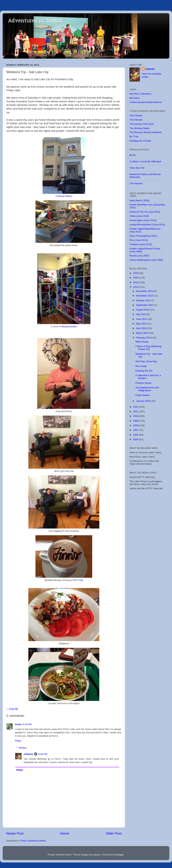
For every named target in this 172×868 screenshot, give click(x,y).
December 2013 (145, 291)
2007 (136, 430)
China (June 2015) (139, 216)
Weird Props (142, 342)
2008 (136, 425)
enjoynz (97, 855)
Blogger (120, 855)
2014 (136, 282)
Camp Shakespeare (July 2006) (146, 260)
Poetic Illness (143, 395)
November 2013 (145, 296)
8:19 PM (27, 724)
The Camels (136, 115)
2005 (136, 439)
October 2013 (144, 300)
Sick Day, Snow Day (146, 361)
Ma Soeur (135, 98)
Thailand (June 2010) (141, 244)
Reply (18, 741)
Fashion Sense (143, 383)
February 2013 (144, 338)
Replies (23, 748)
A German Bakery (64, 196)
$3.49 (132, 155)
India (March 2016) (139, 200)
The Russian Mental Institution (146, 132)
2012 (136, 407)
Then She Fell (137, 168)
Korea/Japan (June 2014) (143, 220)
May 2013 (142, 324)
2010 (136, 416)
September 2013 (145, 305)
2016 (136, 273)
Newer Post (15, 833)
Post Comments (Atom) (33, 841)
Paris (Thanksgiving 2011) (143, 236)
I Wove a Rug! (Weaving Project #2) (148, 348)
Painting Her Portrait (140, 141)
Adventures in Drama (35, 21)
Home (65, 833)
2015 (136, 278)
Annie (18, 724)
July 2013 (142, 314)
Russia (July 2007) (139, 256)
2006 (136, 435)
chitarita (28, 754)
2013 (136, 287)
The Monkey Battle (139, 128)
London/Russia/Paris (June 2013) (147, 225)
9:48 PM (43, 754)
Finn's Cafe (78, 580)
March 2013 (143, 333)
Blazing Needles (69, 327)
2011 (136, 411)
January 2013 (144, 401)
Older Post (114, 833)
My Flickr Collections (140, 94)
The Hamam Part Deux (142, 124)
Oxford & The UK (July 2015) (145, 212)
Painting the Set (144, 371)
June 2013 (142, 319)
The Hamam (136, 120)
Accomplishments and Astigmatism (147, 389)
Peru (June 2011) (139, 240)
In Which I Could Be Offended (145, 162)
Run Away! (141, 366)
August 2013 (143, 310)
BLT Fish (134, 137)
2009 (136, 421)
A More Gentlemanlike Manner (146, 102)
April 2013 (142, 328)
